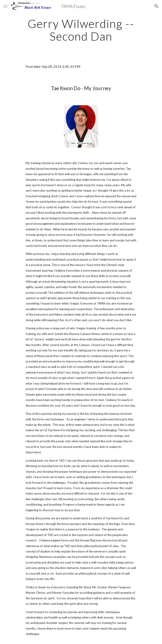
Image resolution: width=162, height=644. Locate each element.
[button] (5, 6)
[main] (81, 30)
